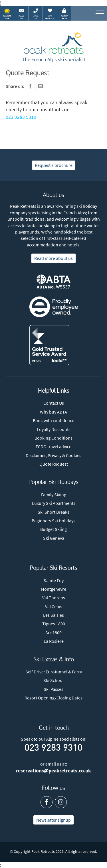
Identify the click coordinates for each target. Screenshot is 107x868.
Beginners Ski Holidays (53, 521)
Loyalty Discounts (54, 429)
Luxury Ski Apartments (54, 503)
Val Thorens (54, 598)
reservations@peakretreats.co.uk (53, 771)
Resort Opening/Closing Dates (53, 698)
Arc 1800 (53, 632)
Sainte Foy (54, 580)
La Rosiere (54, 641)
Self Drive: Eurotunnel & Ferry (54, 672)
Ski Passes (53, 689)
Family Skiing (54, 495)
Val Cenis (54, 606)
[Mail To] (41, 86)
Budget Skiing (53, 529)
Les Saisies (53, 615)
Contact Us (54, 403)
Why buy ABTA (53, 412)
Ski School (53, 680)
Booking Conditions (53, 438)
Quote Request (54, 464)
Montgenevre (53, 589)
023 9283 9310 (21, 117)
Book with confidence (53, 420)
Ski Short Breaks (53, 512)
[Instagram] (61, 802)
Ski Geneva (54, 538)
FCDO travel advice (53, 446)
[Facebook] (30, 86)
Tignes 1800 (54, 624)
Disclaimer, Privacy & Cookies (53, 455)
